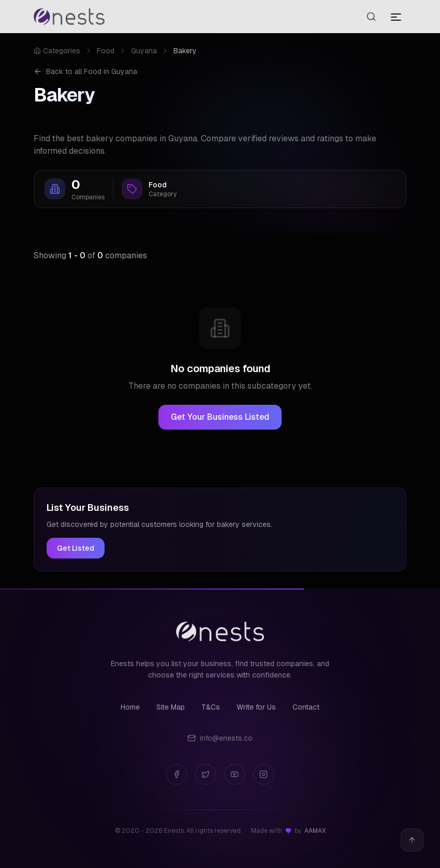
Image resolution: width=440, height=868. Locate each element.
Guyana (144, 51)
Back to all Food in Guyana (85, 71)
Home (130, 707)
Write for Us (256, 707)
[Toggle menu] (396, 17)
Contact (306, 707)
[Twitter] (206, 774)
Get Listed (76, 548)
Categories (57, 51)
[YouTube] (234, 774)
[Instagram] (263, 774)
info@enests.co (220, 738)
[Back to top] (412, 840)
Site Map (171, 707)
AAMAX (315, 831)
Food (106, 51)
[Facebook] (177, 774)
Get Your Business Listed (220, 417)
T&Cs (211, 707)
